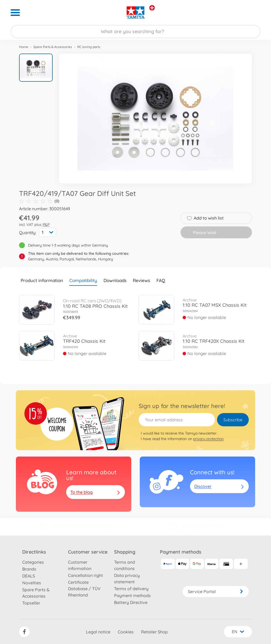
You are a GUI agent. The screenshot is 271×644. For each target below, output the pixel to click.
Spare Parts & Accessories (53, 47)
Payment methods (132, 595)
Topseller (31, 603)
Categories (33, 562)
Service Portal (216, 592)
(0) (39, 201)
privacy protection (208, 439)
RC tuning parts (89, 47)
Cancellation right (85, 575)
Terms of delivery (131, 589)
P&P (46, 225)
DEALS (29, 576)
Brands (29, 569)
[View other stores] (152, 8)
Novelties (32, 583)
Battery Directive (131, 602)
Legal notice (98, 632)
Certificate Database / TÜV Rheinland (84, 589)
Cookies (126, 632)
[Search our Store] (135, 32)
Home (24, 47)
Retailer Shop (154, 632)
